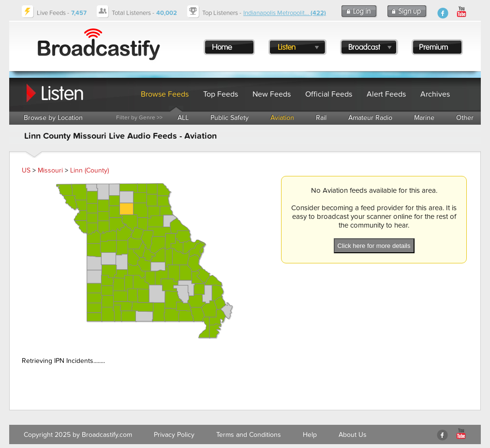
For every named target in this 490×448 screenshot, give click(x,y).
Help (310, 435)
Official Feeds (329, 94)
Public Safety (230, 118)
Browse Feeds (165, 94)
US (26, 170)
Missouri (50, 170)
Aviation (282, 118)
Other (465, 118)
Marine (424, 118)
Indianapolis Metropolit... (285, 13)
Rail (321, 118)
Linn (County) (89, 170)
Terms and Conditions (249, 435)
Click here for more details (374, 246)
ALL (183, 118)
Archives (435, 94)
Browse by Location (53, 118)
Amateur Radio (370, 118)
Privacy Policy (174, 435)
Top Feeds (221, 94)
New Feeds (272, 94)
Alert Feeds (386, 94)
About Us (353, 435)
